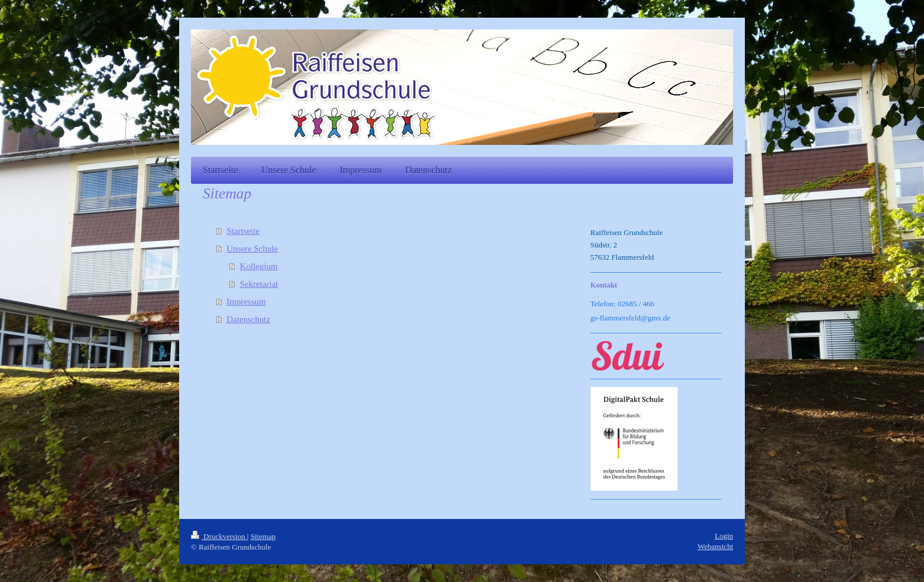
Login (724, 536)
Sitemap (263, 536)
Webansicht (715, 546)
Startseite (243, 231)
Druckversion (219, 536)
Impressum (247, 302)
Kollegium (259, 266)
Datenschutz (249, 319)
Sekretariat (259, 284)
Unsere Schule (253, 249)
